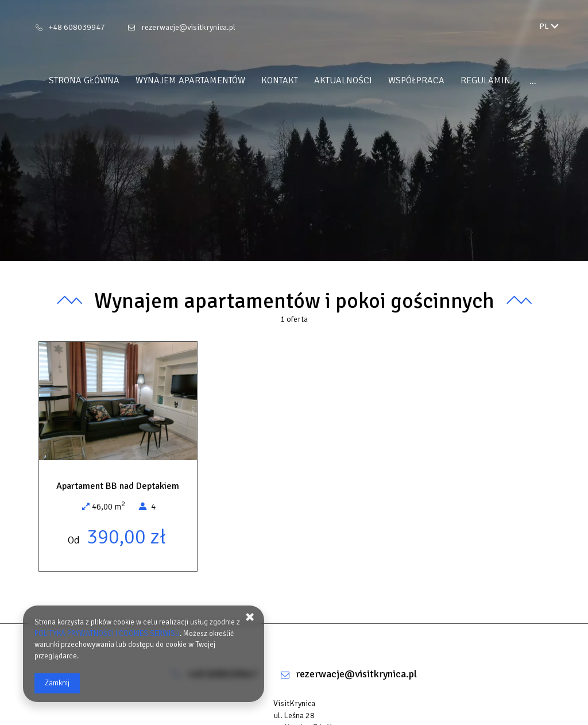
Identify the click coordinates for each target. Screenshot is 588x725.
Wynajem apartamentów (190, 80)
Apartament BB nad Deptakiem (118, 486)
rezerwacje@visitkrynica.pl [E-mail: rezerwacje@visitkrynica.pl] (188, 27)
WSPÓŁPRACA (416, 80)
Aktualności (343, 80)
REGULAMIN (486, 80)
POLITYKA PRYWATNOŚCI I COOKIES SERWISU (107, 634)
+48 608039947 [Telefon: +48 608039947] (77, 27)
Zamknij (57, 683)
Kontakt (280, 80)
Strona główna (84, 80)
